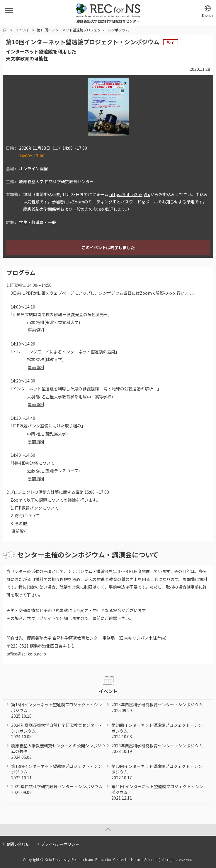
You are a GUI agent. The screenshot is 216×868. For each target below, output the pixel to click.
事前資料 (36, 330)
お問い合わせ (18, 844)
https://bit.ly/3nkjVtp (130, 194)
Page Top (108, 830)
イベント (23, 30)
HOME (5, 30)
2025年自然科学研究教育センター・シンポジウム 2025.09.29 (157, 707)
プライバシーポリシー (60, 844)
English (207, 15)
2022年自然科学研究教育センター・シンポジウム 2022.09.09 (57, 789)
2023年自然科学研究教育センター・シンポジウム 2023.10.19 (157, 749)
